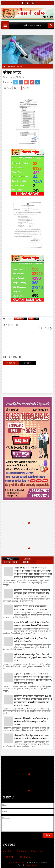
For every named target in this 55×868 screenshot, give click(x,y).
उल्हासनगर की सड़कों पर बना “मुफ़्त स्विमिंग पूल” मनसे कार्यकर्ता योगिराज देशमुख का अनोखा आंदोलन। (32, 721)
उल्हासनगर (18, 319)
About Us (8, 851)
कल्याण (31, 319)
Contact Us (26, 857)
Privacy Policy (38, 851)
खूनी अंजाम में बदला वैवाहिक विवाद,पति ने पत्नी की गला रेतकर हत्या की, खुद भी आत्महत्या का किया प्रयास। (33, 657)
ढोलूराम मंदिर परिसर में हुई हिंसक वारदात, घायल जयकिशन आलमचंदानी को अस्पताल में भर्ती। (32, 737)
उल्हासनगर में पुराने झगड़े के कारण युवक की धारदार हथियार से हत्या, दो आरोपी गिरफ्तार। (30, 607)
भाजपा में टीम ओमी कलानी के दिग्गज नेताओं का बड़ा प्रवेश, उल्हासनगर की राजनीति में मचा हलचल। (33, 624)
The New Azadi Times (16, 863)
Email (8, 88)
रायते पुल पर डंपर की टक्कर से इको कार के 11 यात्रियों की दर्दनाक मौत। (31, 640)
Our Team (22, 851)
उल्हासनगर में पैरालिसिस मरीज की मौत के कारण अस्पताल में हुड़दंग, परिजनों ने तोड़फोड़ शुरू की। (32, 591)
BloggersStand (32, 865)
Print (17, 88)
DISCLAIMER (9, 857)
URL (26, 88)
